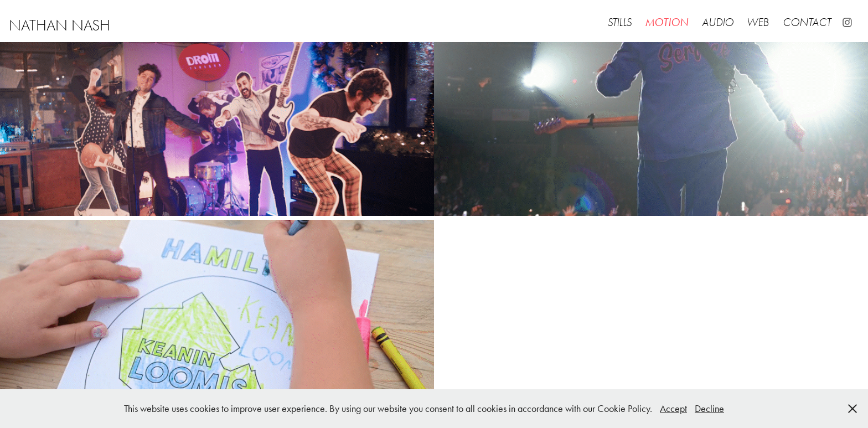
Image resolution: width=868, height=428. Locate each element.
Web (758, 22)
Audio (718, 22)
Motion (666, 22)
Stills (619, 22)
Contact (807, 22)
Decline (709, 409)
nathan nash (60, 25)
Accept (673, 409)
